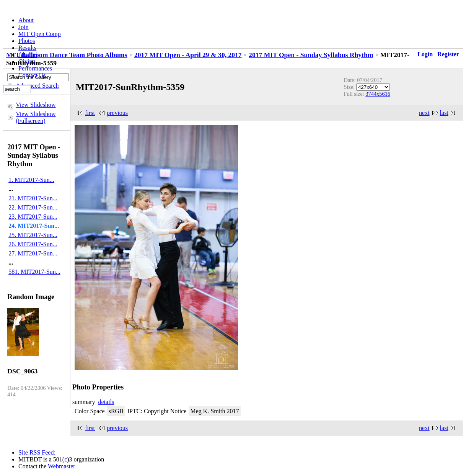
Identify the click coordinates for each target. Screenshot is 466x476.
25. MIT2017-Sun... (33, 235)
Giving (27, 61)
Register (448, 54)
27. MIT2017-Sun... (33, 253)
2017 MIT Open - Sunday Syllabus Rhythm (311, 55)
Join (24, 27)
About (26, 20)
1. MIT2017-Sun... (31, 180)
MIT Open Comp (40, 34)
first (90, 113)
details (106, 402)
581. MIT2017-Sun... (34, 272)
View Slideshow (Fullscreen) (36, 117)
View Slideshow (36, 105)
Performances (35, 68)
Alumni (28, 55)
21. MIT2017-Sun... (33, 198)
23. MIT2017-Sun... (33, 217)
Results (27, 48)
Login (425, 54)
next (424, 113)
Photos (27, 41)
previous (117, 113)
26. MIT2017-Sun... (33, 244)
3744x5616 (378, 94)
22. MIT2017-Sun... (33, 207)
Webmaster (62, 466)
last (444, 113)
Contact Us (32, 75)
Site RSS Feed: (38, 452)
